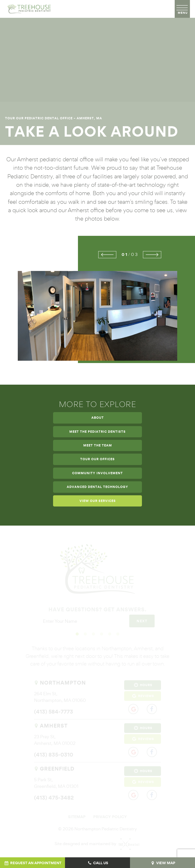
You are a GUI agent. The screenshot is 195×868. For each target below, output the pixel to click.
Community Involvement (97, 473)
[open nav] (182, 9)
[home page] (28, 9)
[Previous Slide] (107, 255)
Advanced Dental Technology (97, 487)
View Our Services (98, 501)
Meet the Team (98, 445)
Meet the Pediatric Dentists (97, 432)
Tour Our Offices (97, 459)
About (98, 418)
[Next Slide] (152, 255)
